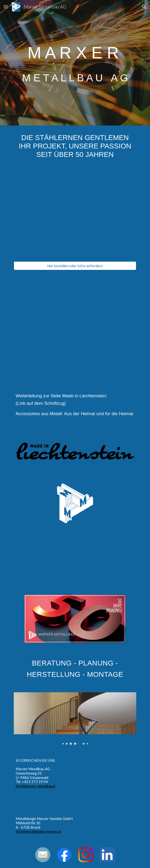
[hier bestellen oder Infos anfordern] (75, 266)
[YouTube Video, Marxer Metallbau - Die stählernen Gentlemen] (75, 323)
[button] (6, 7)
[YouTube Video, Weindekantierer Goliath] (75, 214)
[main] (75, 63)
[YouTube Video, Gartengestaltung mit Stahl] (75, 559)
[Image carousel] (75, 719)
